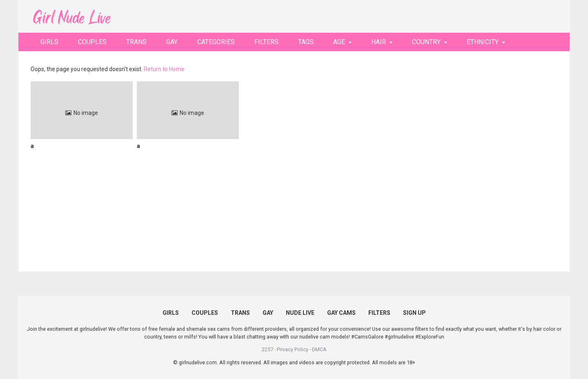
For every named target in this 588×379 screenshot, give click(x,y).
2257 (267, 349)
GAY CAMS (341, 313)
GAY (172, 42)
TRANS (136, 42)
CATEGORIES (216, 42)
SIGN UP (414, 313)
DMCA (319, 349)
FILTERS (266, 42)
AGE (339, 42)
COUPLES (92, 42)
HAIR (379, 42)
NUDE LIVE (300, 313)
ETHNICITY (483, 42)
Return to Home (164, 69)
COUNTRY (426, 42)
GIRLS (49, 42)
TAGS (306, 42)
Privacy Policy (293, 349)
